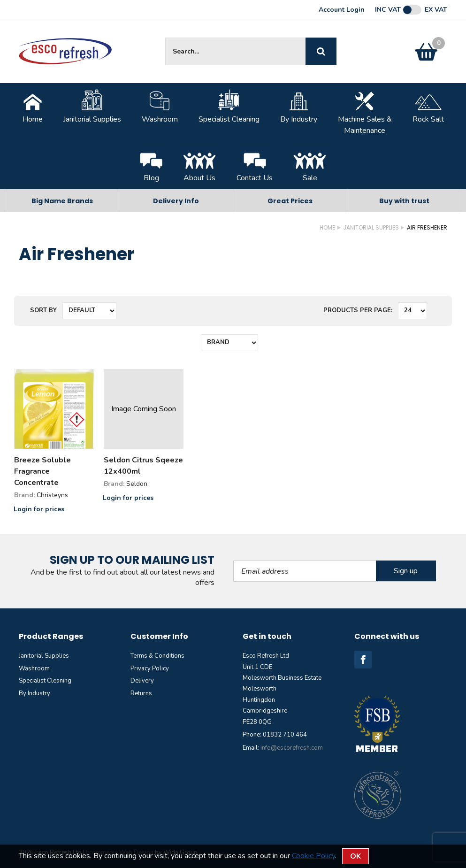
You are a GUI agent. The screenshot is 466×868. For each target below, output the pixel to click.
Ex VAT (436, 10)
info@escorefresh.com (292, 748)
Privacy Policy (150, 668)
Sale (310, 165)
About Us (199, 165)
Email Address (233, 561)
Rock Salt (428, 107)
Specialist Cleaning (229, 107)
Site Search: (165, 38)
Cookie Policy (313, 856)
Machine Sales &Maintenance (365, 112)
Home (33, 107)
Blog (151, 165)
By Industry (299, 107)
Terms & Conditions (157, 656)
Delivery (142, 681)
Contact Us (255, 165)
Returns (141, 693)
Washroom (160, 107)
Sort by (43, 310)
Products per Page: (358, 310)
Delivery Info (176, 201)
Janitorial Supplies (92, 107)
